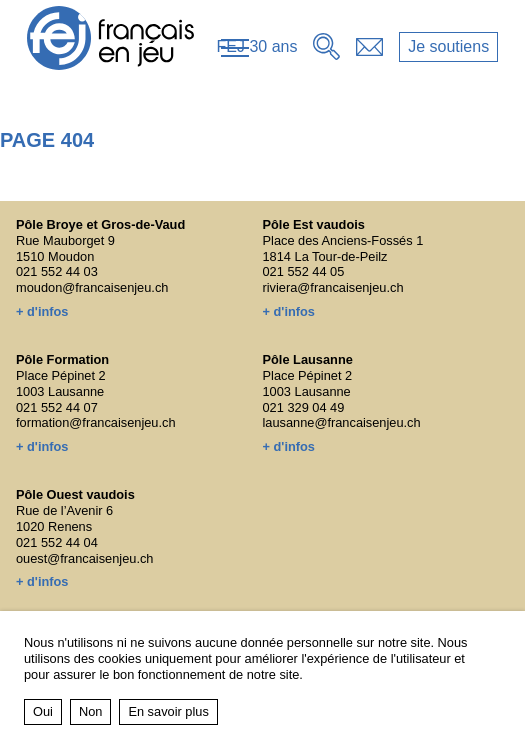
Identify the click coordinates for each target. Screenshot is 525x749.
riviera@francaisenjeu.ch (333, 287)
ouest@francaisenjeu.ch (85, 558)
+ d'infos (42, 311)
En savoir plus (168, 711)
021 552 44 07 (57, 407)
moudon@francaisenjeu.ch (92, 287)
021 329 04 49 (304, 407)
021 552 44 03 (57, 271)
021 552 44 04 (57, 542)
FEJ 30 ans (257, 46)
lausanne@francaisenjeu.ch (342, 422)
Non (90, 711)
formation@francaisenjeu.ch (96, 422)
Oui (43, 711)
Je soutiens (448, 46)
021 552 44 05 (304, 271)
